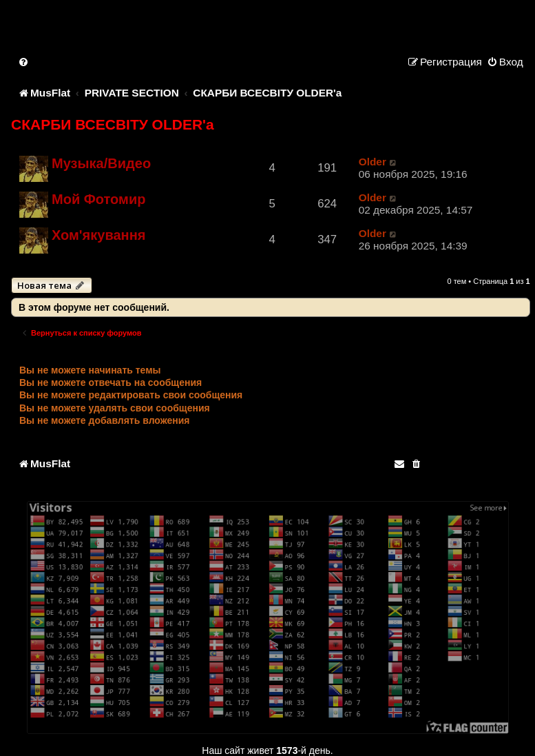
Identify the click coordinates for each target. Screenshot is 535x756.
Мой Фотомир (98, 199)
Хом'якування (98, 235)
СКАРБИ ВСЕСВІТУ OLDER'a (113, 124)
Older (373, 162)
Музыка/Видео (101, 163)
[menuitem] (24, 62)
